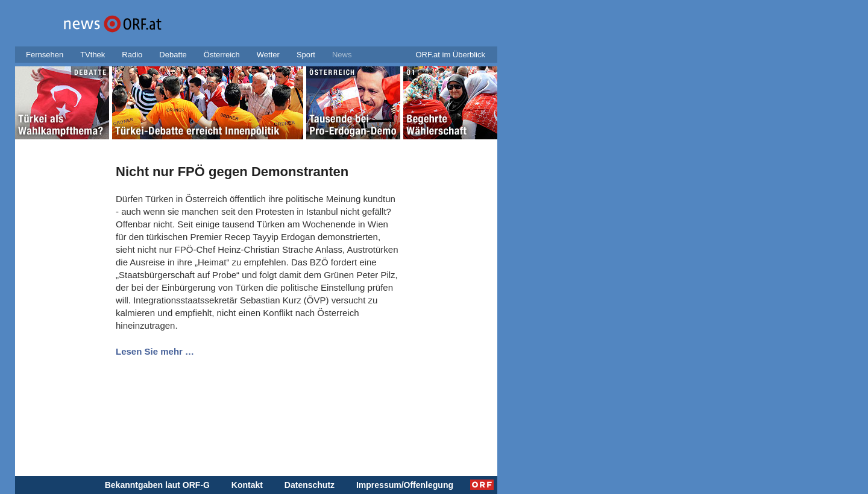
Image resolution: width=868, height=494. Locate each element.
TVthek (93, 55)
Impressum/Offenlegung (405, 485)
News (342, 55)
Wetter (268, 55)
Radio (132, 55)
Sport (306, 55)
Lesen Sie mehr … (155, 351)
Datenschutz (310, 485)
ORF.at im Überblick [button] (450, 55)
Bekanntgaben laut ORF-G (157, 485)
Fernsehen (45, 55)
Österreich (222, 55)
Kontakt (247, 485)
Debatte (173, 55)
